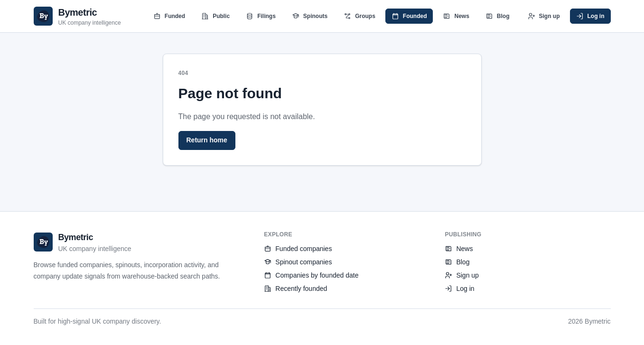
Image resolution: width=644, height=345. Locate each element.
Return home (207, 140)
